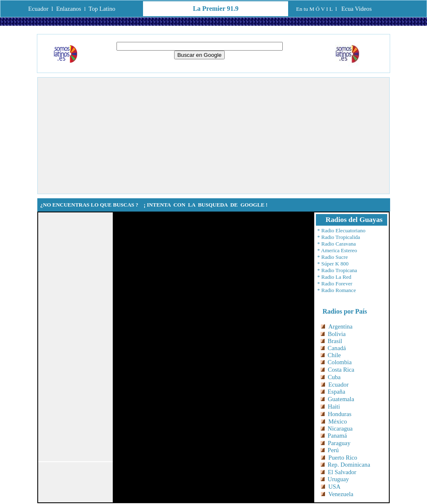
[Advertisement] (213, 136)
